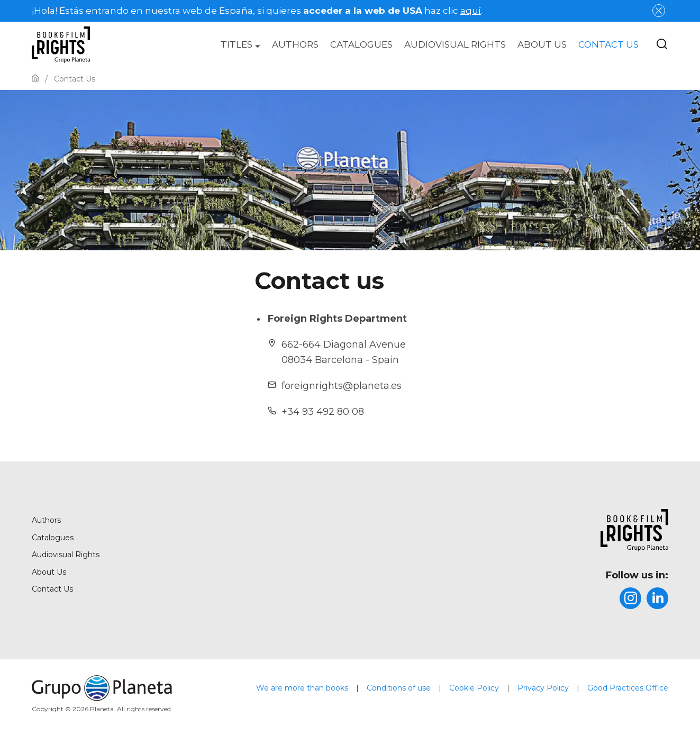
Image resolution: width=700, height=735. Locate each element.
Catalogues (361, 44)
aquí (471, 11)
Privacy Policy (543, 688)
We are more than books (302, 688)
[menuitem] (240, 44)
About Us (542, 44)
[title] (578, 530)
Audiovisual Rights (455, 44)
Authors (295, 44)
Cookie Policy (474, 688)
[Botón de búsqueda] (662, 45)
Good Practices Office (628, 688)
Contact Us (608, 44)
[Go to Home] (35, 79)
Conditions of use (399, 688)
